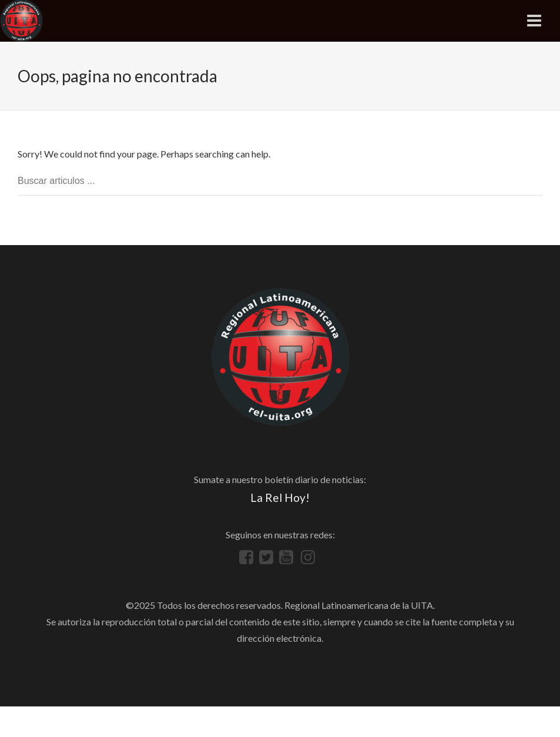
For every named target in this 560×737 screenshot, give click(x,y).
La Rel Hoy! (280, 498)
